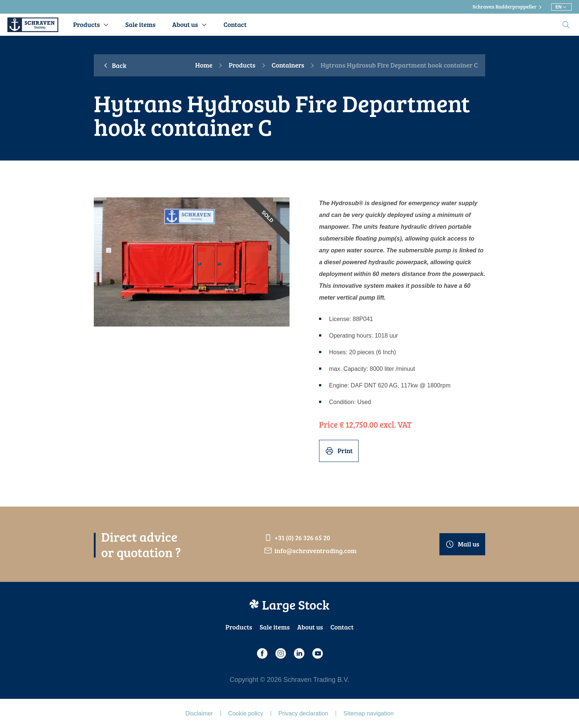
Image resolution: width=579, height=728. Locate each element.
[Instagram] (280, 653)
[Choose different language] (561, 7)
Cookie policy (246, 713)
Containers (288, 65)
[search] (566, 25)
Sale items (275, 627)
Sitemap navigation (369, 713)
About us (310, 627)
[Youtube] (317, 653)
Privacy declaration (303, 713)
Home (204, 65)
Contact (342, 627)
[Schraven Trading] (33, 25)
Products (242, 65)
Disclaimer (199, 713)
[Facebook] (262, 653)
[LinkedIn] (299, 653)
